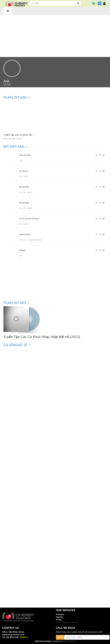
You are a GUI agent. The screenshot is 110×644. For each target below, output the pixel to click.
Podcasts (60, 614)
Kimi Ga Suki (25, 155)
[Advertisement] (55, 36)
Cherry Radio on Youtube (67, 622)
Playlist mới (15, 303)
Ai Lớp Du (24, 171)
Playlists (60, 617)
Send (60, 637)
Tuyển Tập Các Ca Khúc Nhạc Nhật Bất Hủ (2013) (29, 135)
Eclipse (22, 250)
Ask (21, 161)
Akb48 (19, 139)
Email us (24, 637)
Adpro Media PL (70, 641)
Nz (25, 192)
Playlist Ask (15, 97)
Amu (21, 240)
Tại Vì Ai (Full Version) (29, 219)
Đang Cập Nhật (9, 139)
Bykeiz (29, 192)
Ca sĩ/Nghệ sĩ (15, 345)
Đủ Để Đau (24, 187)
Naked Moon (25, 234)
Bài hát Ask (14, 147)
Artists (59, 620)
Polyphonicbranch (35, 240)
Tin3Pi (26, 176)
